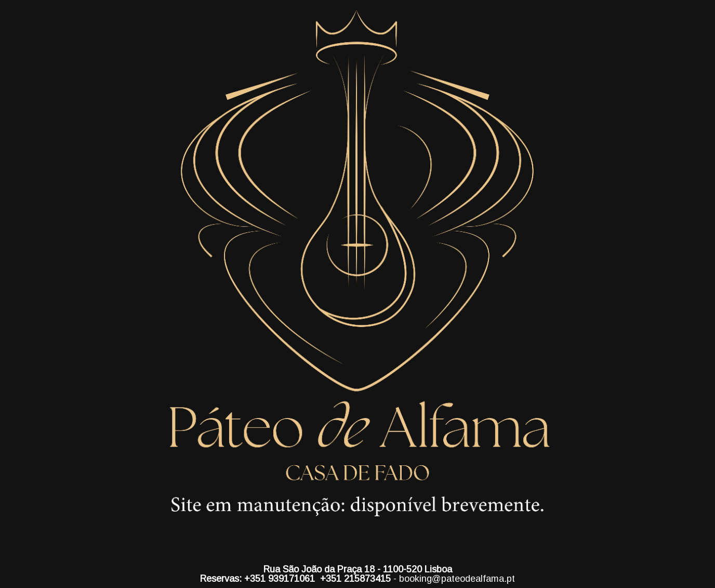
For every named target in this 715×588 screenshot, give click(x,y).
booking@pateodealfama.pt (457, 579)
